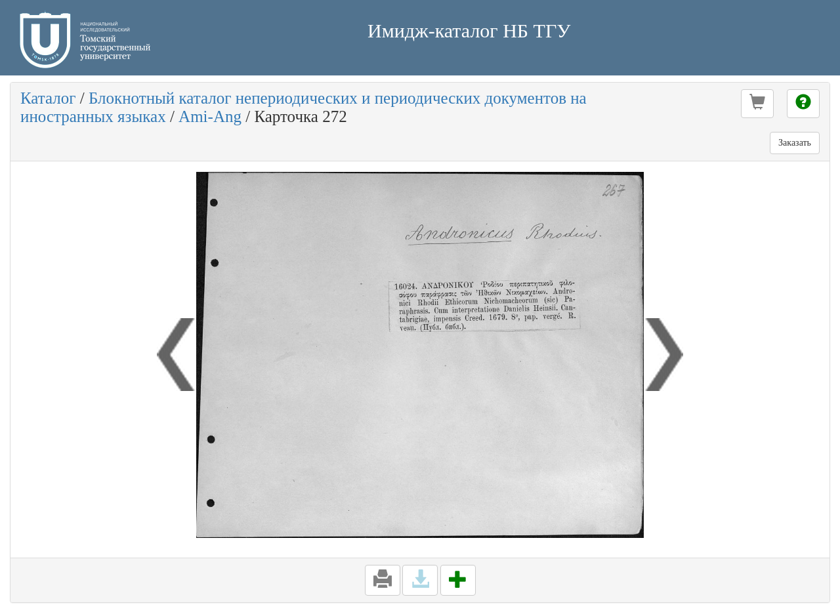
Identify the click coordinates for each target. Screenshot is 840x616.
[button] (757, 104)
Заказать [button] (795, 143)
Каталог (48, 98)
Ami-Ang (210, 116)
